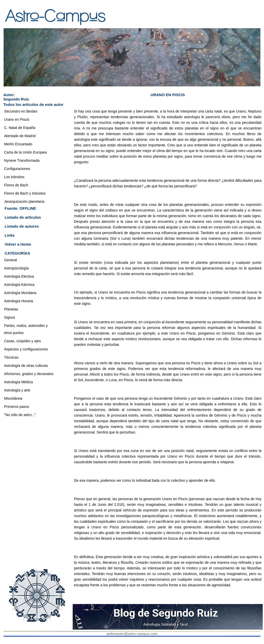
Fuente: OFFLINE (20, 208)
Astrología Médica (18, 382)
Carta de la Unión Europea (25, 152)
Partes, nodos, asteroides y (26, 326)
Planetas (11, 309)
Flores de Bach (16, 185)
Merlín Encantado (18, 144)
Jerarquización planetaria (24, 202)
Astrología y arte (17, 390)
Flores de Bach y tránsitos (25, 193)
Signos (10, 317)
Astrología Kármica (19, 285)
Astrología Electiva (19, 276)
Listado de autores (22, 226)
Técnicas (11, 357)
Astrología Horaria (19, 301)
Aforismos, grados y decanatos (29, 374)
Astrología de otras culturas (26, 366)
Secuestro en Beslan (21, 111)
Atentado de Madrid (20, 136)
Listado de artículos (23, 217)
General (11, 260)
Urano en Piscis (17, 119)
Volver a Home (18, 244)
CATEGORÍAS (17, 253)
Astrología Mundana (20, 293)
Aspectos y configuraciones (26, 349)
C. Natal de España (20, 128)
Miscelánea (13, 398)
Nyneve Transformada (22, 160)
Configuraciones (17, 169)
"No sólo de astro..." (20, 415)
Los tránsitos (14, 177)
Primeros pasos (17, 407)
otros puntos (14, 333)
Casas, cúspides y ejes (22, 341)
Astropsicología (16, 268)
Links (10, 235)
